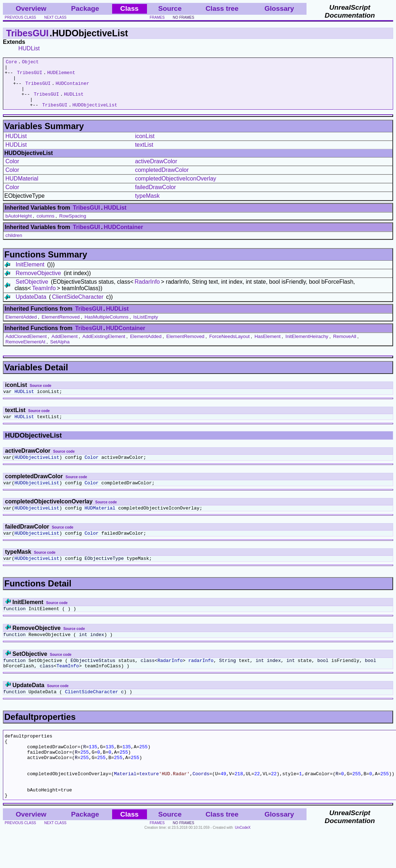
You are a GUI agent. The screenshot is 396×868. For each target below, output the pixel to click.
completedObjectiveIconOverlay (176, 188)
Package (85, 8)
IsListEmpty (146, 327)
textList (144, 154)
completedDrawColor (162, 180)
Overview (31, 8)
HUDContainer (73, 88)
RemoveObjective (38, 283)
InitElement (30, 274)
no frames (183, 17)
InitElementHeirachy (307, 346)
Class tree (222, 8)
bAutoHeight (19, 226)
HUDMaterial (22, 188)
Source (170, 8)
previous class (20, 17)
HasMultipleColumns (106, 327)
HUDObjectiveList (95, 114)
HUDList (29, 48)
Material (125, 805)
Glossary (279, 8)
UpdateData (31, 307)
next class (55, 17)
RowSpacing (73, 226)
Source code (41, 395)
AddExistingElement (104, 346)
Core (11, 63)
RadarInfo (147, 291)
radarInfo (201, 681)
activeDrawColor (156, 171)
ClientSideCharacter (78, 307)
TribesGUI (27, 33)
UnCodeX (243, 863)
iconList (145, 146)
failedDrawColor (156, 197)
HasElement (268, 346)
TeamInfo (44, 298)
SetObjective (32, 291)
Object (30, 63)
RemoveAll (345, 346)
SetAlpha (60, 351)
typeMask (147, 205)
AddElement (65, 346)
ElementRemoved (61, 327)
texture (149, 805)
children (14, 245)
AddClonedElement (26, 346)
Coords (201, 805)
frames (157, 17)
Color (12, 171)
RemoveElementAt (25, 351)
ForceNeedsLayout (229, 346)
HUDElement (61, 76)
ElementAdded (21, 327)
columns (46, 226)
